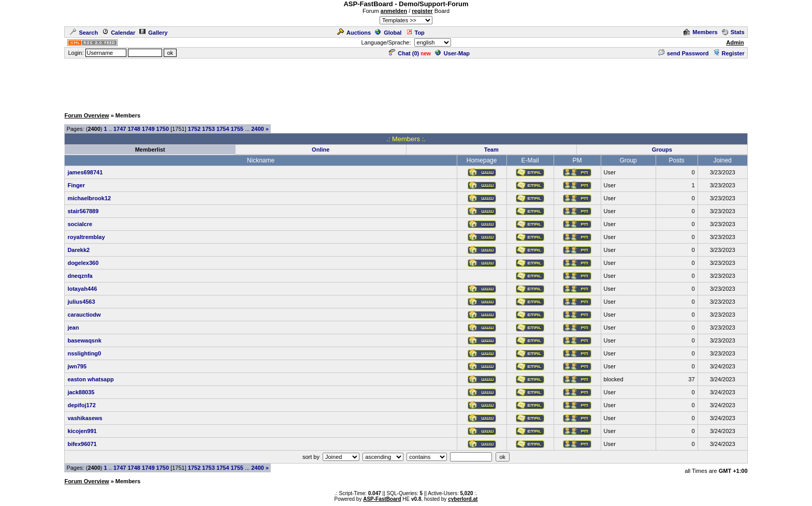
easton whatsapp (90, 379)
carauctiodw (84, 315)
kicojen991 (82, 431)
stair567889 (83, 211)
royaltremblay (86, 237)
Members (700, 32)
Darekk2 (78, 250)
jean (73, 328)
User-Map (452, 53)
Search (84, 33)
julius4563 (81, 302)
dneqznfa (80, 276)
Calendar (119, 33)
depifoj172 (81, 405)
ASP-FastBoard (382, 499)
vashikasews (85, 418)
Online (321, 150)
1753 (208, 129)
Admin (735, 42)
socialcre (80, 224)
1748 (134, 129)
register (422, 11)
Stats (733, 32)
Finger (76, 185)
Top (415, 33)
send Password (684, 53)
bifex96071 (82, 444)
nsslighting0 (84, 353)
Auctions (354, 33)
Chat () (404, 53)
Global (388, 33)
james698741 (85, 172)
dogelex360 (83, 263)
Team (491, 150)
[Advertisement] (406, 83)
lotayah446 (82, 289)
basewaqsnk (84, 340)
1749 (148, 129)
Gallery (153, 33)
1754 (223, 129)
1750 (163, 129)
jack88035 (81, 392)
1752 (194, 129)
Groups (662, 150)
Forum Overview (86, 115)
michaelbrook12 (89, 198)
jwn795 (77, 366)
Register (729, 53)
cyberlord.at (463, 499)
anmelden (394, 11)
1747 (120, 129)
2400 (257, 129)
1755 (237, 129)
